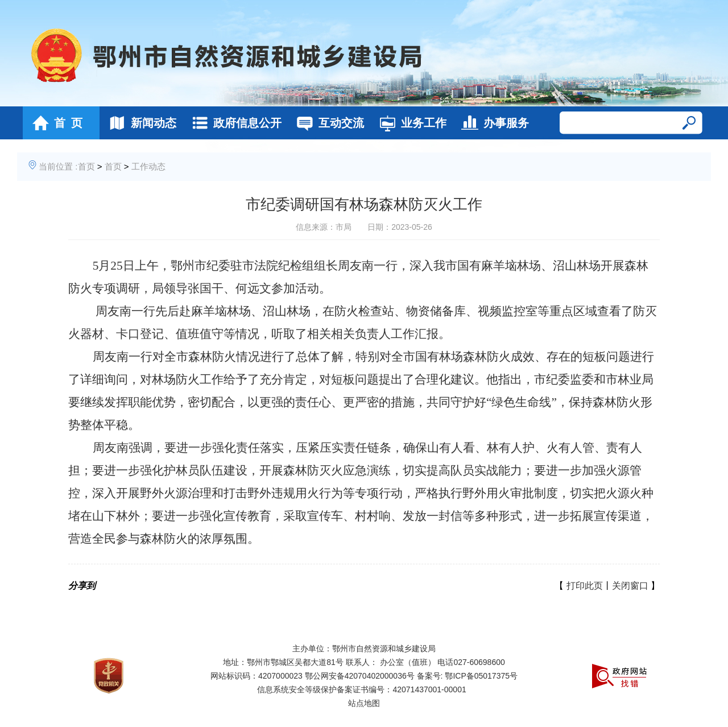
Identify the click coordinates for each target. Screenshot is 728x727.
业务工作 (410, 123)
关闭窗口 (630, 586)
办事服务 (492, 123)
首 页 (54, 123)
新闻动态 (140, 123)
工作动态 (148, 166)
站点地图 (364, 703)
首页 (86, 166)
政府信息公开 (233, 123)
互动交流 (327, 123)
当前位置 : (58, 166)
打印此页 (585, 586)
